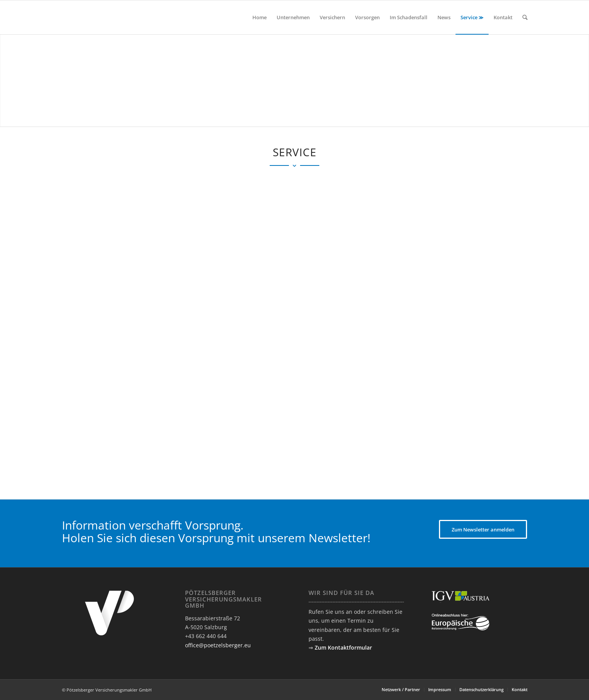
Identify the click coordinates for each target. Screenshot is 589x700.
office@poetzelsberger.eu (218, 645)
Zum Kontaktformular (343, 647)
